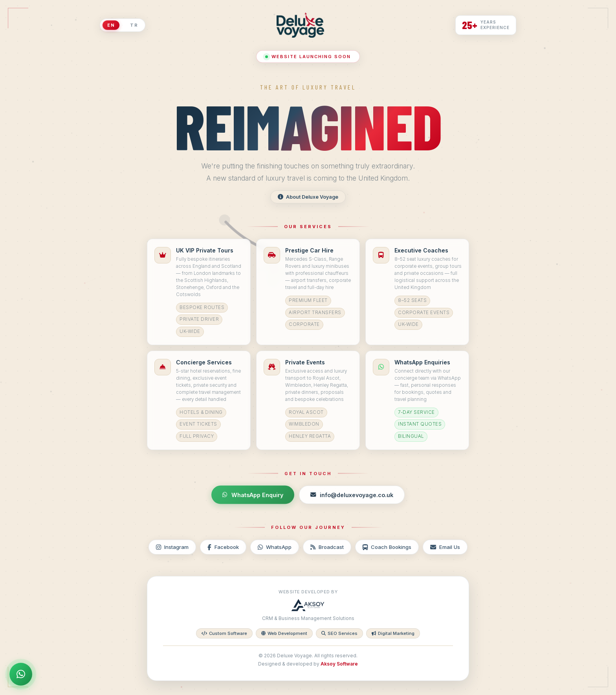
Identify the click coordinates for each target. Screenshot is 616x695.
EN (111, 25)
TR (134, 25)
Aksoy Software (339, 664)
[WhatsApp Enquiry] (21, 674)
